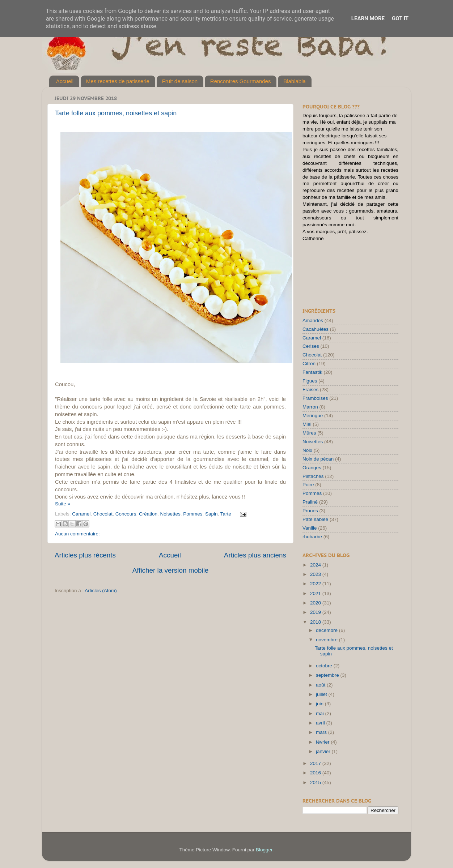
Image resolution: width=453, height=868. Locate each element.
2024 (316, 565)
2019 (316, 612)
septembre (328, 675)
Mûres (309, 433)
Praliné (310, 502)
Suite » (63, 504)
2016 (316, 773)
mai (321, 713)
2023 (316, 574)
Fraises (310, 390)
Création (148, 514)
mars (322, 732)
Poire (308, 485)
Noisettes (170, 514)
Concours (126, 514)
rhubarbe (312, 537)
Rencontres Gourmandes (241, 81)
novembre (327, 640)
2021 (316, 593)
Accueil (65, 81)
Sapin (211, 514)
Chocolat (103, 514)
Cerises (311, 346)
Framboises (315, 398)
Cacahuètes (316, 329)
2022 (316, 584)
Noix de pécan (318, 459)
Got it (400, 18)
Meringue (313, 416)
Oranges (312, 468)
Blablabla (295, 81)
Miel (307, 424)
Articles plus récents (85, 555)
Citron (309, 364)
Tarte (226, 514)
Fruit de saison (180, 81)
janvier (324, 751)
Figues (310, 381)
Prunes (310, 511)
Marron (310, 407)
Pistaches (313, 476)
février (323, 742)
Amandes (313, 320)
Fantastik (312, 372)
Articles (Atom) (101, 591)
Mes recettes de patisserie (118, 81)
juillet (322, 694)
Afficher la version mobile (171, 570)
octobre (325, 666)
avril (321, 723)
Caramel (81, 514)
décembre (327, 630)
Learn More (368, 18)
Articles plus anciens (255, 555)
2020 (316, 603)
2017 (316, 763)
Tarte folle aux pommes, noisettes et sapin (116, 113)
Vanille (310, 528)
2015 (316, 783)
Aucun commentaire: (77, 534)
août (321, 685)
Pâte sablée (315, 519)
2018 (316, 622)
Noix (307, 450)
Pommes (193, 514)
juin (320, 704)
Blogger (264, 850)
